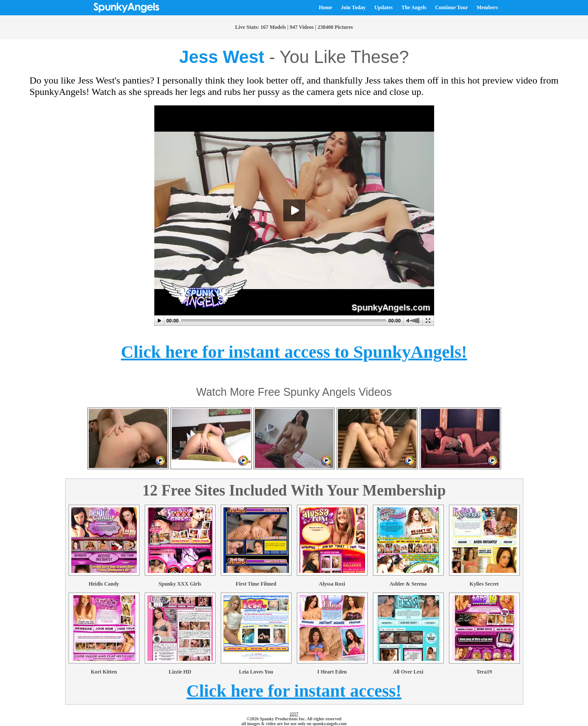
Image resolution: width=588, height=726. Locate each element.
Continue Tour (451, 7)
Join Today (353, 7)
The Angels (414, 7)
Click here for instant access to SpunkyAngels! (294, 352)
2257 (294, 714)
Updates (383, 7)
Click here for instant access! (294, 691)
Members (487, 7)
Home (325, 7)
